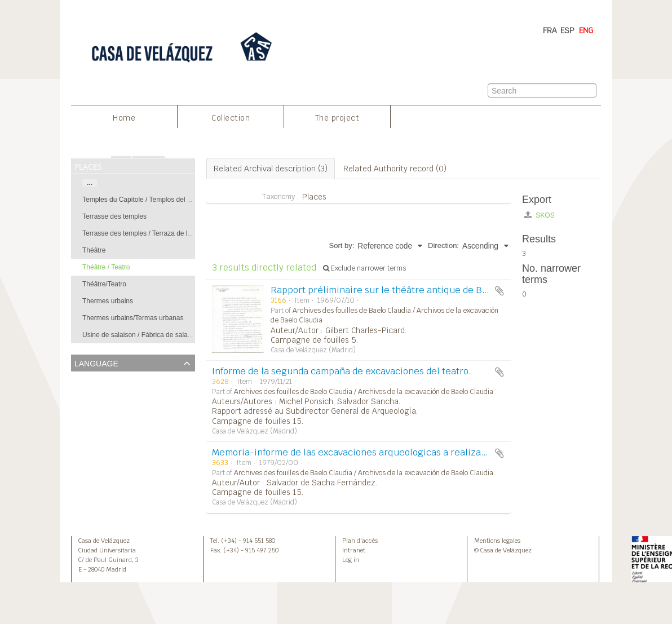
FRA (550, 30)
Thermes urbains (108, 301)
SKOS (540, 215)
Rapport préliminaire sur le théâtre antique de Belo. (384, 290)
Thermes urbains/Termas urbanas (133, 318)
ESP (567, 30)
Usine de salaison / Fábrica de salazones (144, 335)
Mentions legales (497, 541)
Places (314, 197)
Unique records (100, 379)
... (90, 183)
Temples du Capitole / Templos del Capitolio (148, 200)
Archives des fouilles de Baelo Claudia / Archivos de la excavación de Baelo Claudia (364, 392)
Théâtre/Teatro (104, 284)
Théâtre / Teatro (106, 267)
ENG (586, 30)
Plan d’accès (360, 541)
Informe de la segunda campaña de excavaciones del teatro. (342, 371)
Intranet (354, 550)
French (85, 407)
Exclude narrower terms (364, 268)
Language (96, 362)
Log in (351, 560)
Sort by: (342, 245)
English (86, 393)
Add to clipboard (499, 291)
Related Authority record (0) (395, 169)
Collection (231, 118)
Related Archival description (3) (271, 169)
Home (124, 118)
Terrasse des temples (114, 216)
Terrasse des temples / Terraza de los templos (151, 233)
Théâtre (94, 250)
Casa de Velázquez (104, 541)
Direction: (443, 245)
